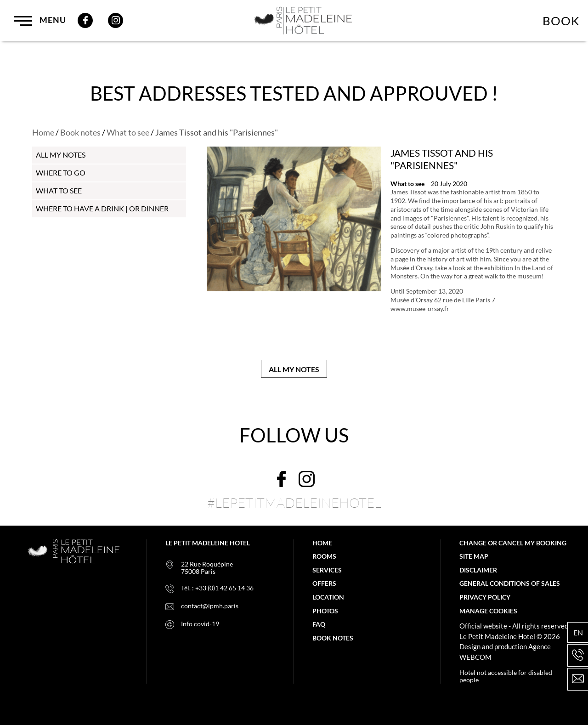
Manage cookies (488, 611)
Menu (40, 20)
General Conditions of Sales (510, 583)
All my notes (294, 369)
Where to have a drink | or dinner (102, 208)
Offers (324, 583)
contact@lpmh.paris (210, 606)
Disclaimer (478, 570)
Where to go (61, 173)
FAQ (319, 624)
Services (327, 570)
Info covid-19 (200, 624)
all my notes (61, 155)
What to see (128, 133)
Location (328, 597)
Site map (474, 556)
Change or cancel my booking (513, 543)
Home (43, 133)
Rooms (324, 556)
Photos (325, 611)
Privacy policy (485, 597)
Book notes (80, 133)
